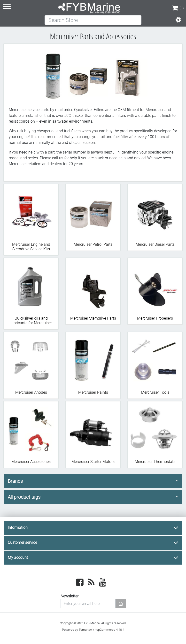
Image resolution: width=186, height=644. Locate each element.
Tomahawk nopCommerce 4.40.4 (101, 630)
